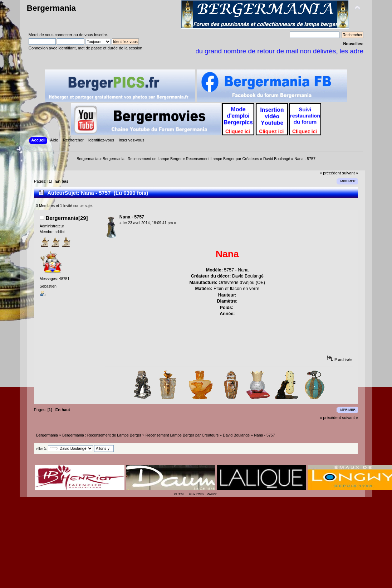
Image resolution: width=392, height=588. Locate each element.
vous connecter (59, 35)
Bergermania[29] (67, 218)
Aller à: (41, 449)
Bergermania (51, 8)
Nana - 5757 (132, 217)
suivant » (350, 173)
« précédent (330, 173)
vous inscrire (96, 35)
